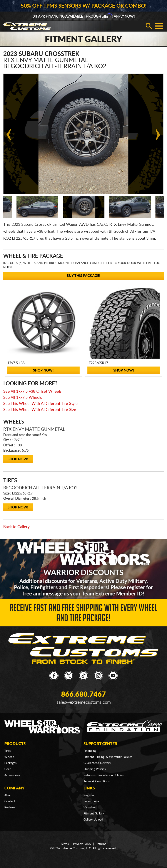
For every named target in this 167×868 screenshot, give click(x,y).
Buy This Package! (83, 276)
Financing (90, 751)
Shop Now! (18, 459)
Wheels (9, 757)
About (8, 795)
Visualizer (90, 807)
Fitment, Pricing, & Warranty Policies (108, 757)
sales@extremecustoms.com (84, 702)
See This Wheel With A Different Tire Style (40, 404)
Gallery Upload (93, 820)
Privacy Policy (82, 844)
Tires (8, 751)
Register (89, 795)
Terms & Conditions (97, 781)
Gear (8, 769)
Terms (65, 844)
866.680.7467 (83, 695)
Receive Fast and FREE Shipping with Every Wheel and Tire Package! (83, 614)
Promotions (91, 801)
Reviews (10, 807)
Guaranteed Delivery (97, 763)
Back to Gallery (16, 527)
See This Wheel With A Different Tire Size (40, 410)
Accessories (12, 775)
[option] (37, 207)
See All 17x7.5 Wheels (23, 398)
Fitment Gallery (94, 814)
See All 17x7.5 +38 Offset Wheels (32, 392)
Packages (10, 763)
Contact (10, 801)
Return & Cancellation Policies (104, 775)
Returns (101, 844)
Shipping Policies (95, 769)
